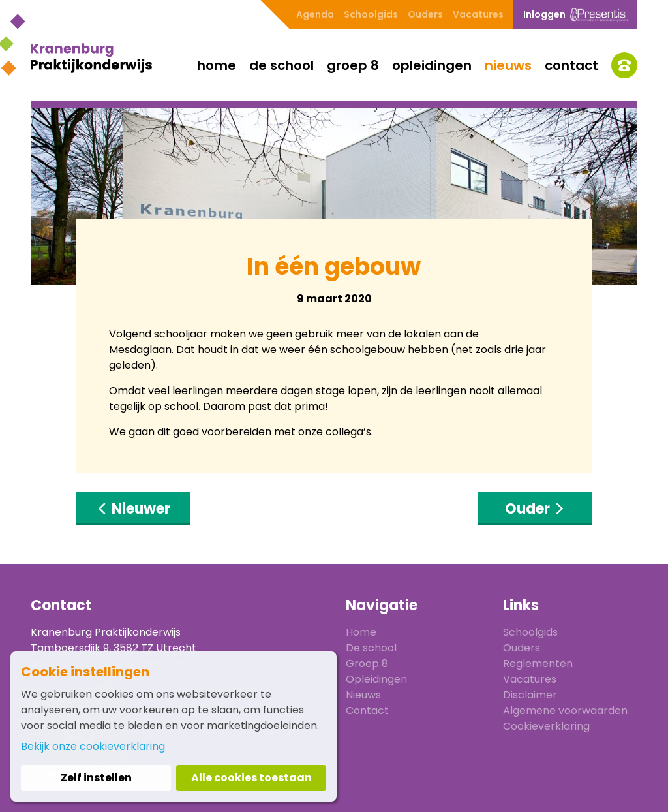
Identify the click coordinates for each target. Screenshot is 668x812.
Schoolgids (371, 14)
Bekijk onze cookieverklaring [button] (93, 746)
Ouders (425, 14)
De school (281, 65)
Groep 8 (353, 65)
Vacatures (478, 14)
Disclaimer (530, 695)
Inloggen (575, 15)
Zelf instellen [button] (96, 778)
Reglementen (538, 664)
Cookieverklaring (546, 726)
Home (217, 65)
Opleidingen (432, 65)
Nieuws (508, 65)
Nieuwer (133, 509)
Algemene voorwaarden (565, 710)
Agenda (315, 14)
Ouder (535, 509)
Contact (571, 65)
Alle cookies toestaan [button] (251, 778)
